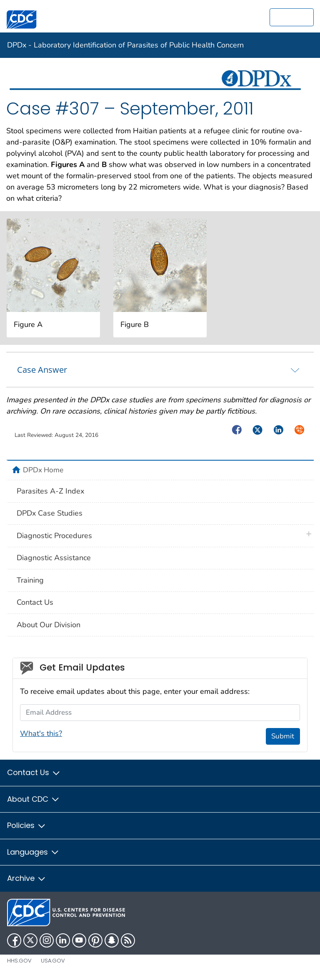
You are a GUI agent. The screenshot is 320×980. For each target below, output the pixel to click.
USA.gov (53, 961)
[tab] (160, 369)
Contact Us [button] (34, 772)
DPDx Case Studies (50, 513)
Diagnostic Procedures (54, 536)
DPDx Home (43, 470)
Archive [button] (27, 878)
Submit (283, 736)
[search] (292, 17)
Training (30, 580)
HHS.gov (19, 961)
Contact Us (35, 602)
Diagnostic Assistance (54, 558)
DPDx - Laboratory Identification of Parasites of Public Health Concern (125, 45)
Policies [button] (27, 825)
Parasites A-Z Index (50, 491)
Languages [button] (33, 852)
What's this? (41, 733)
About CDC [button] (34, 799)
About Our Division (49, 625)
